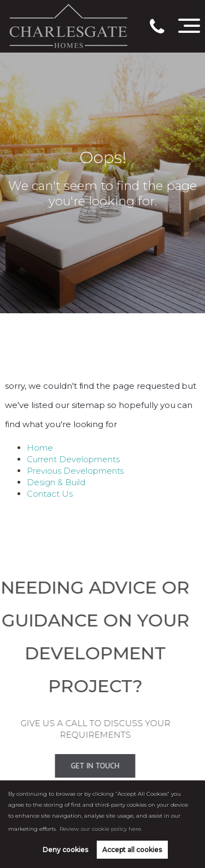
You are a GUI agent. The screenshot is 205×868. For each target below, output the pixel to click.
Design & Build (56, 482)
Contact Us (50, 494)
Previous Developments (75, 471)
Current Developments (73, 459)
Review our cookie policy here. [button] (101, 829)
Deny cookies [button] (65, 850)
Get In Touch (83, 766)
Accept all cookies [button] (132, 850)
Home (40, 448)
